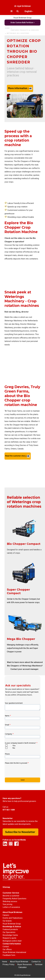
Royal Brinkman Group (22, 18)
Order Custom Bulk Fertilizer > (22, 23)
